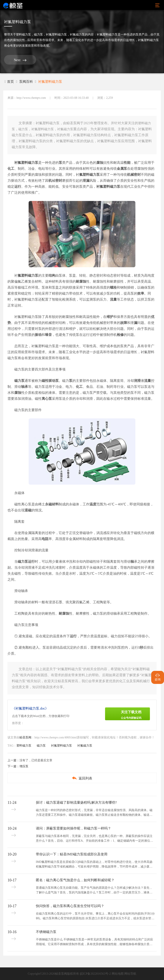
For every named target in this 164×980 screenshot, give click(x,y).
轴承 (25, 387)
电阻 (45, 539)
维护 (110, 317)
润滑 (137, 381)
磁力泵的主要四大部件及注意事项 (40, 369)
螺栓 (113, 287)
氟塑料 (23, 275)
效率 (141, 293)
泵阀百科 (26, 82)
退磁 (28, 510)
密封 (59, 181)
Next (20, 60)
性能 (127, 163)
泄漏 (86, 181)
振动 (38, 335)
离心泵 (47, 399)
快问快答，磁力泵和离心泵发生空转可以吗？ (70, 906)
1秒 (141, 647)
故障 (124, 323)
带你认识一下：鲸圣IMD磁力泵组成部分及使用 (72, 854)
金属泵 (122, 169)
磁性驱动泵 (50, 381)
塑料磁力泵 (23, 35)
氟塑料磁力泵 (89, 175)
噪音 (48, 335)
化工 (11, 169)
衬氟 (100, 187)
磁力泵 (38, 35)
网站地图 (118, 974)
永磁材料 (52, 504)
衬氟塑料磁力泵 (56, 35)
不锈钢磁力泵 (46, 932)
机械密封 (134, 175)
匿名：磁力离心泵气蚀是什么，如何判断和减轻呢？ (75, 880)
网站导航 (130, 974)
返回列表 (82, 778)
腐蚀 (100, 163)
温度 (93, 504)
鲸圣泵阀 (25, 737)
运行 (18, 187)
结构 (52, 275)
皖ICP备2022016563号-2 (95, 974)
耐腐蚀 (81, 281)
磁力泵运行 (26, 562)
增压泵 (24, 766)
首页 (9, 82)
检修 (120, 335)
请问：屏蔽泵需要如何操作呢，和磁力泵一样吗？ (73, 828)
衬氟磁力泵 (77, 35)
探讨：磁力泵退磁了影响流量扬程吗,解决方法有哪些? (76, 802)
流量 (113, 299)
